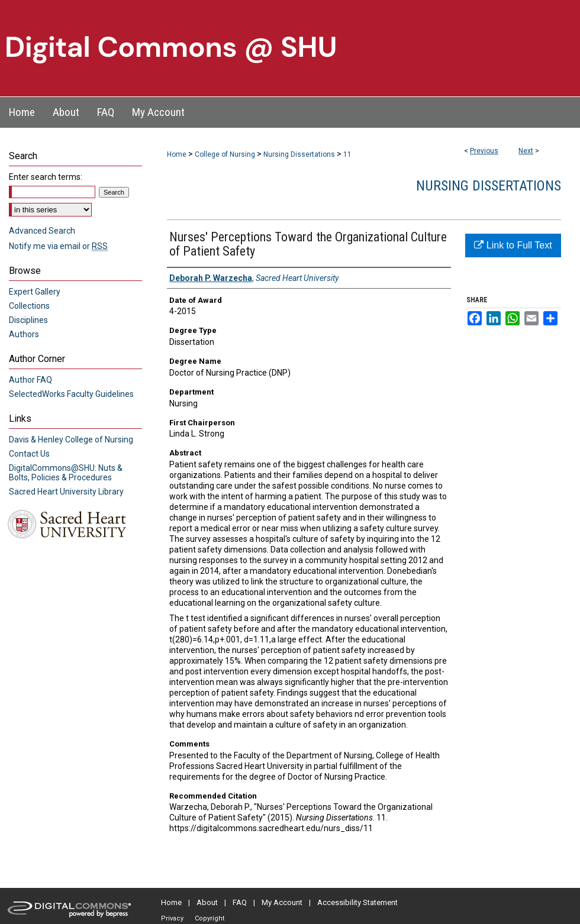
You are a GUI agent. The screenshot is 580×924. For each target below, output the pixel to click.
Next (526, 151)
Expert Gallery (35, 292)
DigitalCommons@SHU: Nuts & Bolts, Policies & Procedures (66, 473)
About (207, 902)
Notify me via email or (58, 246)
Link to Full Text (513, 245)
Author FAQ (30, 380)
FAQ (240, 902)
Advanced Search (42, 231)
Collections (29, 306)
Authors (24, 334)
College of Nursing (225, 154)
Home (177, 154)
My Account (282, 902)
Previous (484, 151)
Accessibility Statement (357, 902)
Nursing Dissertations (299, 154)
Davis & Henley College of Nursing (71, 440)
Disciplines (28, 320)
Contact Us (29, 454)
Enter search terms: (46, 177)
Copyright (210, 918)
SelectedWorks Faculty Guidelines (71, 394)
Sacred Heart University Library (66, 492)
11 (347, 154)
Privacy (172, 918)
